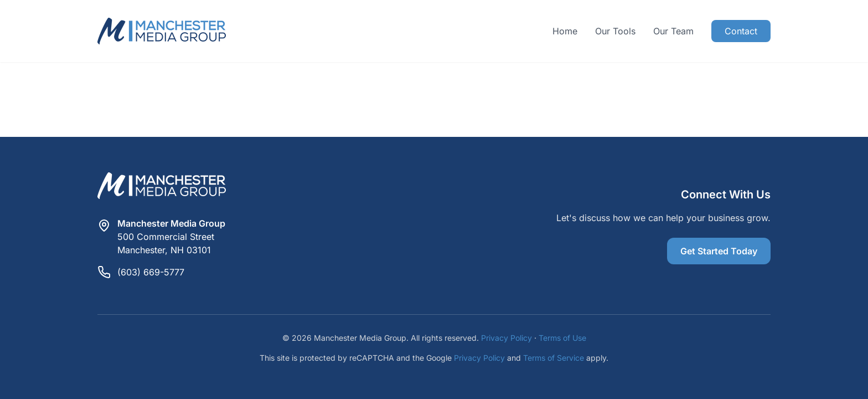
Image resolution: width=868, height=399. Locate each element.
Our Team (673, 31)
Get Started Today (719, 251)
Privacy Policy (507, 338)
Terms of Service (554, 358)
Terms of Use (562, 338)
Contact (741, 31)
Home (565, 31)
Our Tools (615, 31)
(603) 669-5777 (151, 272)
